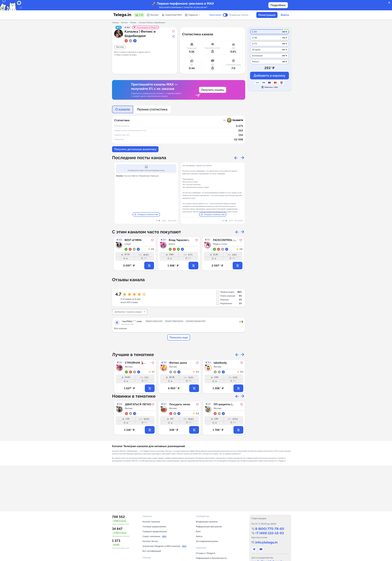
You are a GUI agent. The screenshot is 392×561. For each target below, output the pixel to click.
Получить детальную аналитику (135, 149)
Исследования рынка (207, 541)
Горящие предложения (155, 531)
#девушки (155, 176)
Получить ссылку (213, 90)
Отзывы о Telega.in (206, 553)
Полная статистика (152, 109)
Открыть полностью (146, 214)
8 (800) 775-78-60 (270, 529)
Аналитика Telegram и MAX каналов (161, 546)
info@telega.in (266, 542)
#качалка (128, 176)
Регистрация (267, 15)
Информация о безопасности (211, 558)
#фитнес (135, 176)
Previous (236, 158)
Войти (285, 15)
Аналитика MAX (172, 15)
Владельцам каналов (207, 522)
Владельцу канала (239, 15)
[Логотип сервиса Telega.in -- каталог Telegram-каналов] (122, 15)
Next (242, 158)
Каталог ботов (150, 541)
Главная (115, 23)
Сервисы (193, 15)
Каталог (153, 15)
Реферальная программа (209, 527)
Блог (198, 531)
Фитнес (133, 23)
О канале (123, 109)
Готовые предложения (154, 527)
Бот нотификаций (152, 551)
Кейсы (199, 536)
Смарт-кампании (151, 536)
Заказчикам (215, 15)
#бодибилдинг (145, 176)
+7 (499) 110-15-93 (269, 533)
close (389, 3)
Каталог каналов (151, 522)
